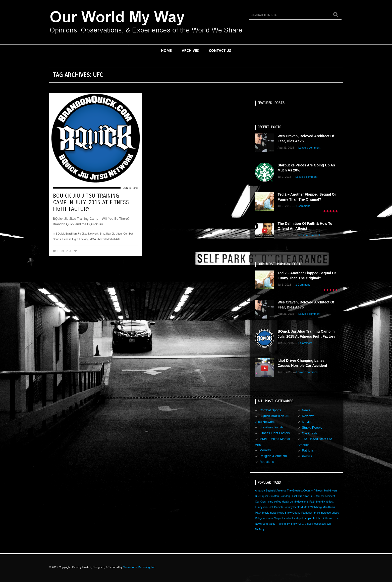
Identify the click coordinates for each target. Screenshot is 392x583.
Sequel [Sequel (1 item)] (278, 518)
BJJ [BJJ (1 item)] (257, 496)
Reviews (308, 416)
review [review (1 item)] (270, 518)
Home (166, 50)
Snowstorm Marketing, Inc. (139, 567)
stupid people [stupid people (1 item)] (304, 518)
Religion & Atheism (273, 456)
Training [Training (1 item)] (281, 524)
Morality (265, 450)
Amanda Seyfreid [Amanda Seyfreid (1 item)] (265, 490)
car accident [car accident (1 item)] (328, 496)
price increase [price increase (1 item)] (322, 513)
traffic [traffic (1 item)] (272, 524)
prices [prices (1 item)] (335, 513)
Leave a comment (309, 148)
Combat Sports (270, 410)
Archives (190, 50)
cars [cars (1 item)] (271, 502)
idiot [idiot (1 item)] (266, 507)
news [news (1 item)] (273, 513)
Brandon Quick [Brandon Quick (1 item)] (289, 496)
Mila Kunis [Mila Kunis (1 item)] (329, 507)
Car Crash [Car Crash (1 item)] (261, 502)
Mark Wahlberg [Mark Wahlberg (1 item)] (313, 507)
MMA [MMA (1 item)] (258, 513)
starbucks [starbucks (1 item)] (289, 518)
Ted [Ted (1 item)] (315, 518)
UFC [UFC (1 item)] (301, 524)
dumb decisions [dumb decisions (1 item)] (299, 502)
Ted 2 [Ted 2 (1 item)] (321, 518)
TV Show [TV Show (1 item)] (292, 524)
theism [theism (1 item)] (329, 518)
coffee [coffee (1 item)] (278, 502)
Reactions (267, 462)
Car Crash (309, 433)
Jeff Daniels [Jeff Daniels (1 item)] (276, 507)
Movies (307, 422)
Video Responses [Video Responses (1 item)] (315, 524)
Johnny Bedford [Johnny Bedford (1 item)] (293, 507)
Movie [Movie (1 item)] (266, 513)
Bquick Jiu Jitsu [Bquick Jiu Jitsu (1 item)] (270, 496)
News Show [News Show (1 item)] (285, 513)
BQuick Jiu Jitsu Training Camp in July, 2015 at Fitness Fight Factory (91, 202)
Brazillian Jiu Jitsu (111, 234)
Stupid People (312, 428)
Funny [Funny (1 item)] (259, 507)
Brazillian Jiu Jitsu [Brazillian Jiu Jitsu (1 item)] (309, 496)
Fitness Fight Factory (75, 239)
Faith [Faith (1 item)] (312, 502)
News (306, 410)
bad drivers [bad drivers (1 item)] (331, 490)
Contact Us (220, 50)
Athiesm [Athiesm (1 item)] (319, 490)
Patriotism (309, 450)
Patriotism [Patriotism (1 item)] (307, 513)
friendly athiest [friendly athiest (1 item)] (325, 502)
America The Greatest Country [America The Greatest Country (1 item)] (295, 490)
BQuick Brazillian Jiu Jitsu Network (77, 234)
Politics (307, 456)
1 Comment (302, 206)
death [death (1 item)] (286, 502)
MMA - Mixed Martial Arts (105, 239)
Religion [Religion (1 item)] (260, 518)
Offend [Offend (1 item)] (296, 513)
